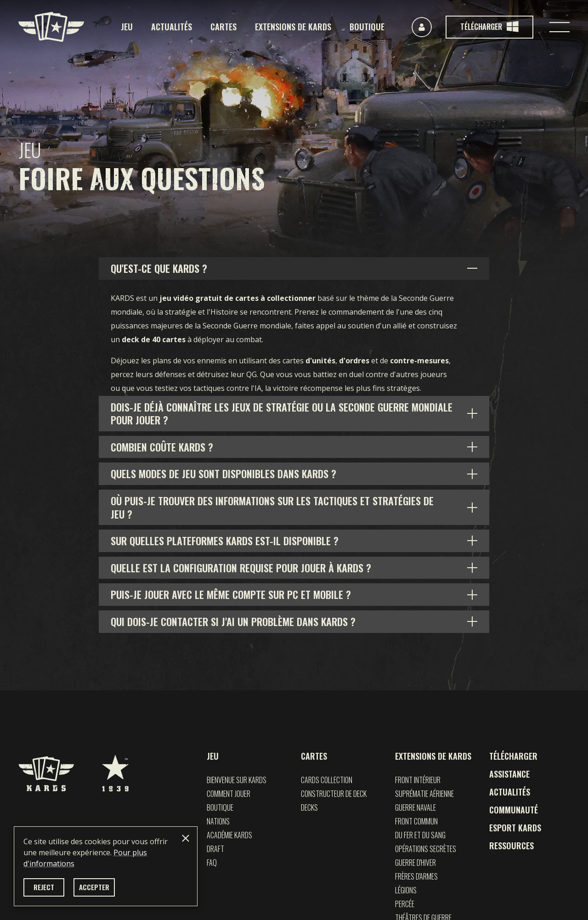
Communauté (514, 810)
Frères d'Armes (416, 876)
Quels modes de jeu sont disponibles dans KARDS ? (223, 474)
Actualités (172, 27)
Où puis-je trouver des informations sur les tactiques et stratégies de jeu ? (272, 507)
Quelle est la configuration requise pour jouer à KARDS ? (241, 568)
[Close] (186, 838)
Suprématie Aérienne (424, 794)
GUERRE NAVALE (416, 807)
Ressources (512, 846)
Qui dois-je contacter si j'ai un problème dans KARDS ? (233, 621)
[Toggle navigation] (560, 27)
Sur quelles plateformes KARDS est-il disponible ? (225, 541)
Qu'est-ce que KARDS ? (159, 268)
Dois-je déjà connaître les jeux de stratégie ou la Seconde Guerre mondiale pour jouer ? (282, 414)
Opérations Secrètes (426, 849)
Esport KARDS (515, 828)
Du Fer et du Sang (420, 835)
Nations (218, 821)
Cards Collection (327, 780)
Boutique (367, 27)
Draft (215, 849)
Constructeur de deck (334, 794)
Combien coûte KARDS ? (162, 447)
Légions (406, 890)
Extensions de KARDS (293, 27)
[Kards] (51, 27)
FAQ (212, 863)
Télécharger (513, 756)
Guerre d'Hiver (416, 863)
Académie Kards (229, 835)
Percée (405, 904)
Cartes (223, 27)
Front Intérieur (418, 780)
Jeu (127, 27)
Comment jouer (229, 794)
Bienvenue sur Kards (237, 780)
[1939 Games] (115, 768)
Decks (309, 807)
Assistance (509, 774)
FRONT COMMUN (416, 821)
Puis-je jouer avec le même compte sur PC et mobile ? (231, 594)
